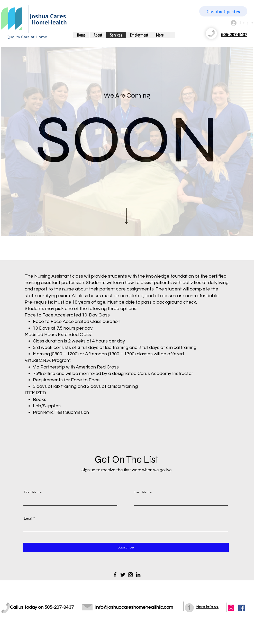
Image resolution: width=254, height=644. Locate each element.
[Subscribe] (126, 547)
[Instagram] (130, 575)
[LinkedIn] (138, 575)
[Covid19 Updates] (223, 11)
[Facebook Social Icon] (242, 608)
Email (28, 518)
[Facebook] (115, 575)
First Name (33, 492)
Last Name (143, 492)
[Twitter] (123, 575)
